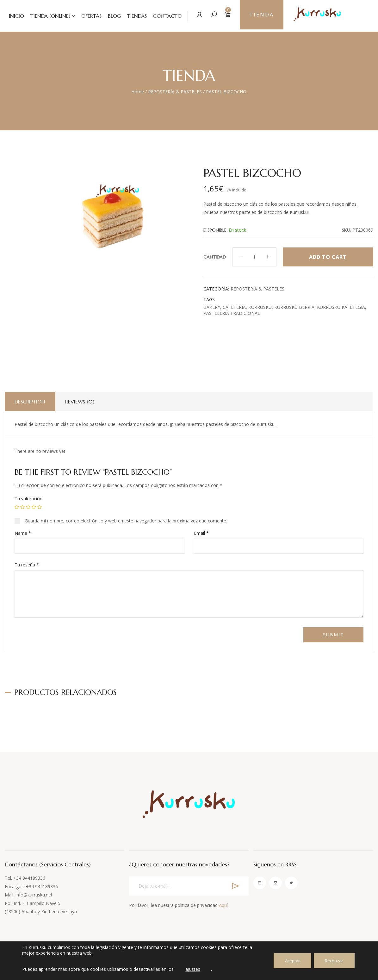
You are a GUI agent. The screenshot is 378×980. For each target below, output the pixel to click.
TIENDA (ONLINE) (46, 16)
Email (201, 533)
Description (31, 402)
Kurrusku (260, 307)
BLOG (110, 16)
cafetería (234, 307)
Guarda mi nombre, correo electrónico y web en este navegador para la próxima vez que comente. (126, 521)
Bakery (212, 307)
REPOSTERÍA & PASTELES (175, 92)
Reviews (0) (83, 402)
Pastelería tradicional (232, 313)
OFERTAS (87, 16)
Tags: (210, 300)
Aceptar (287, 961)
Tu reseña (27, 565)
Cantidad (215, 257)
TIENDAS (133, 16)
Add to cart (328, 257)
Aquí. (224, 905)
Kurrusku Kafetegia (341, 307)
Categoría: (216, 289)
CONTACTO (163, 16)
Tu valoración (28, 499)
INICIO (12, 16)
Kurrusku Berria (294, 307)
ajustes (195, 969)
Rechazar (332, 961)
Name (23, 533)
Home (138, 92)
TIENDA (260, 16)
